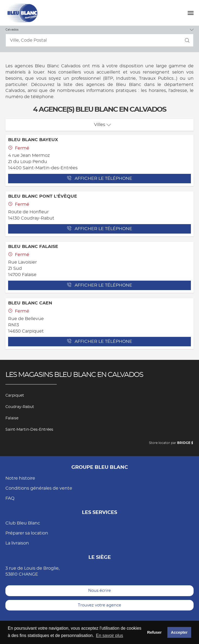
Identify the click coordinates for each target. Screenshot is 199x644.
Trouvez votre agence (99, 605)
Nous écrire (99, 591)
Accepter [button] (179, 632)
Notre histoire (20, 478)
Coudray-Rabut (20, 407)
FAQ (10, 498)
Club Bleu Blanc (23, 523)
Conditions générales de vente (39, 488)
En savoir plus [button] (110, 635)
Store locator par (171, 443)
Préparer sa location (27, 533)
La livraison (17, 543)
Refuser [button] (154, 632)
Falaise (12, 418)
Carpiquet (15, 396)
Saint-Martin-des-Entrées (29, 430)
